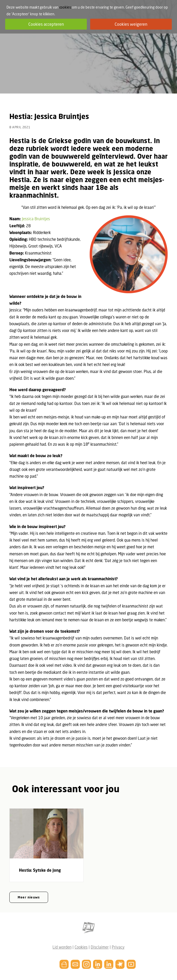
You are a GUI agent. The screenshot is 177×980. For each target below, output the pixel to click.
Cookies (81, 947)
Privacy (118, 947)
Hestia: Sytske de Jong (40, 870)
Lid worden (62, 947)
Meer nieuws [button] (29, 897)
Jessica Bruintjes (36, 219)
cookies (65, 7)
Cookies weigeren (131, 24)
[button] (47, 834)
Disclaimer (100, 947)
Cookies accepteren (46, 24)
